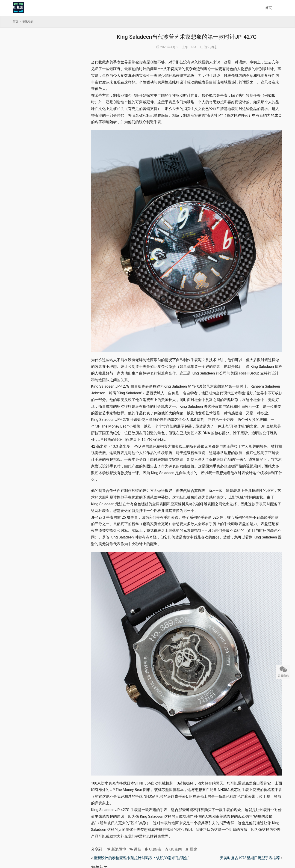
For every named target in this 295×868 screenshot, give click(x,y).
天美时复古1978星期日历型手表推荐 (250, 858)
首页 (268, 8)
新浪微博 (116, 849)
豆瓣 (191, 849)
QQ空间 (173, 849)
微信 (135, 849)
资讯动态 (211, 47)
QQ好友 (153, 849)
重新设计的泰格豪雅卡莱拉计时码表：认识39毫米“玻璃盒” (141, 858)
